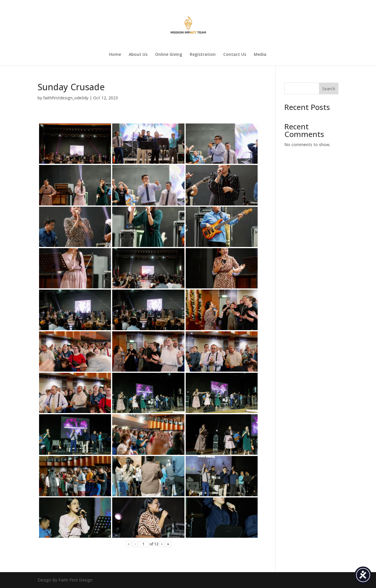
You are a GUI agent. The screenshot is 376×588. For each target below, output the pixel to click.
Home (115, 55)
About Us (138, 55)
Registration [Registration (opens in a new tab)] (203, 55)
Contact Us (235, 55)
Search (329, 89)
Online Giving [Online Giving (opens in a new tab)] (169, 55)
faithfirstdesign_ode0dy (66, 98)
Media (260, 55)
